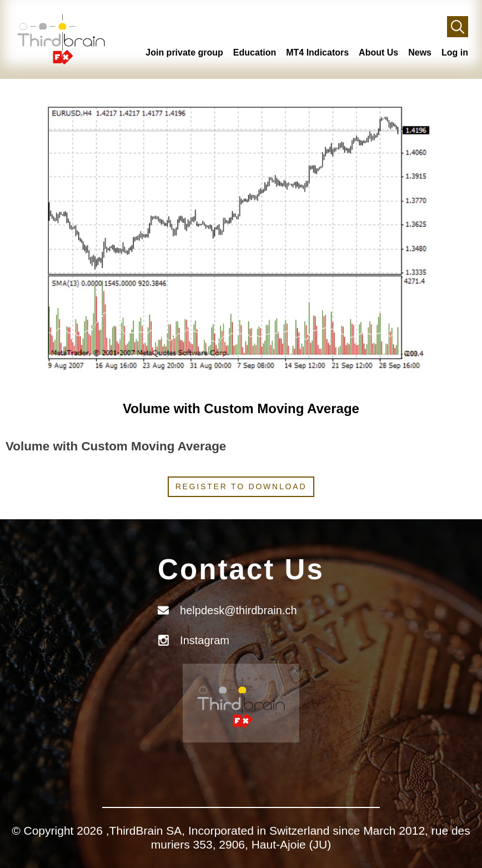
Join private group (184, 52)
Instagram (205, 640)
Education (255, 52)
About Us (378, 52)
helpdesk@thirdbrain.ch (238, 610)
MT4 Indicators (317, 52)
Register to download (241, 486)
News (420, 52)
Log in (455, 52)
